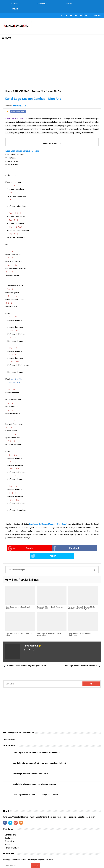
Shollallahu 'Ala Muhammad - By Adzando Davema (34, 771)
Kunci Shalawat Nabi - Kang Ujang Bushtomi (26, 653)
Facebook (47, 543)
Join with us (96, 10)
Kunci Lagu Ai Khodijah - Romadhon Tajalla (19, 622)
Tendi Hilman (30, 633)
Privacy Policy (11, 828)
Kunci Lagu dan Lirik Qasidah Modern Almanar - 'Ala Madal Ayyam (82, 595)
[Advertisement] (52, 59)
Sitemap (8, 832)
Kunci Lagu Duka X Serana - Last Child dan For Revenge (36, 740)
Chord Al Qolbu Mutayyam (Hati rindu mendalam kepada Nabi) (39, 750)
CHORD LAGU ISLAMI (21, 86)
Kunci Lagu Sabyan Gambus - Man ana (22, 146)
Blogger (98, 864)
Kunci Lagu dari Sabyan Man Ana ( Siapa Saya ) (48, 519)
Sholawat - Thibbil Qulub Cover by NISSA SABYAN (50, 595)
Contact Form (11, 822)
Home (8, 86)
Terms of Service (12, 835)
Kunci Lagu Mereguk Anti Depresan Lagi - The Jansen (35, 782)
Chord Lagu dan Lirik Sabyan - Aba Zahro (30, 761)
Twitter (78, 543)
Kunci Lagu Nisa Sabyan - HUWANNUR (80, 653)
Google (15, 543)
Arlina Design (88, 864)
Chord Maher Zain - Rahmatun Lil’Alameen (79, 622)
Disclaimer (9, 825)
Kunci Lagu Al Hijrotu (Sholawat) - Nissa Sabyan (50, 622)
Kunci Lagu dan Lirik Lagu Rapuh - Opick (18, 595)
